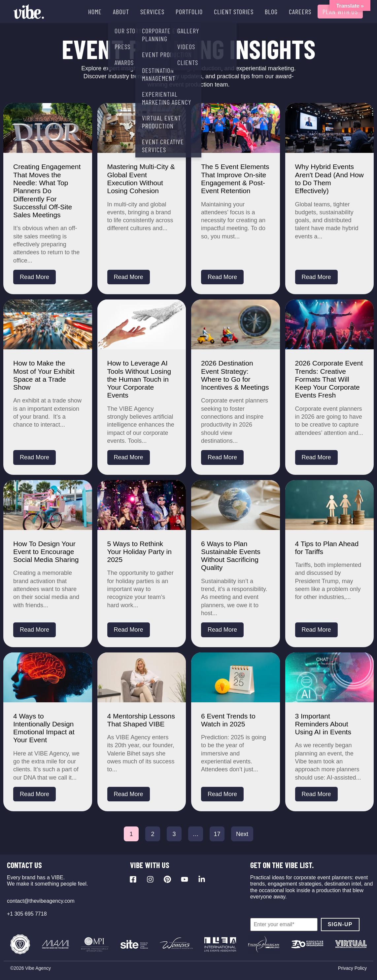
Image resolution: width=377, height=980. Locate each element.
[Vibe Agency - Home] (29, 12)
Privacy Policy (352, 968)
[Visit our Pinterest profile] (167, 879)
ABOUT (121, 12)
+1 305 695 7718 (27, 914)
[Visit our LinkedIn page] (202, 879)
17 (217, 834)
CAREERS (300, 12)
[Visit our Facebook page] (133, 879)
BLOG (271, 12)
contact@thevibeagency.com (41, 901)
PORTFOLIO (189, 12)
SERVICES (152, 12)
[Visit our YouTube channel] (185, 879)
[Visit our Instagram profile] (150, 879)
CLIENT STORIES (234, 12)
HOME (95, 12)
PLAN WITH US (340, 12)
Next (242, 834)
